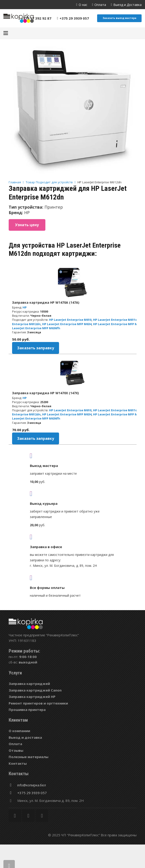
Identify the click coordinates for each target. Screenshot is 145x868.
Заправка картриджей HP (32, 697)
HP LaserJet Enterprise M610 (70, 320)
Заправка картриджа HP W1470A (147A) (46, 302)
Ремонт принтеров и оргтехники (38, 703)
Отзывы (16, 750)
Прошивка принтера (27, 710)
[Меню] (6, 33)
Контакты (18, 763)
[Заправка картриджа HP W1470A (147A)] (72, 282)
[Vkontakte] (42, 816)
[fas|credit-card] (73, 578)
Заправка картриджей (29, 684)
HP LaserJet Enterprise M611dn (116, 320)
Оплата (15, 744)
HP (25, 307)
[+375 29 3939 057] (13, 793)
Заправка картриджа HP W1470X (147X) (45, 393)
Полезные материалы (28, 757)
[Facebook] (15, 816)
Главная (15, 182)
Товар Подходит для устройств (49, 182)
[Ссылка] (19, 18)
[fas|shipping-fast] (73, 493)
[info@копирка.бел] (13, 785)
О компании (19, 731)
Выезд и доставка (25, 737)
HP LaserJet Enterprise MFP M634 (67, 324)
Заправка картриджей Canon (35, 690)
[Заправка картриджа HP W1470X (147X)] (72, 373)
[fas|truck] (73, 456)
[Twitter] (28, 816)
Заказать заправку (36, 348)
